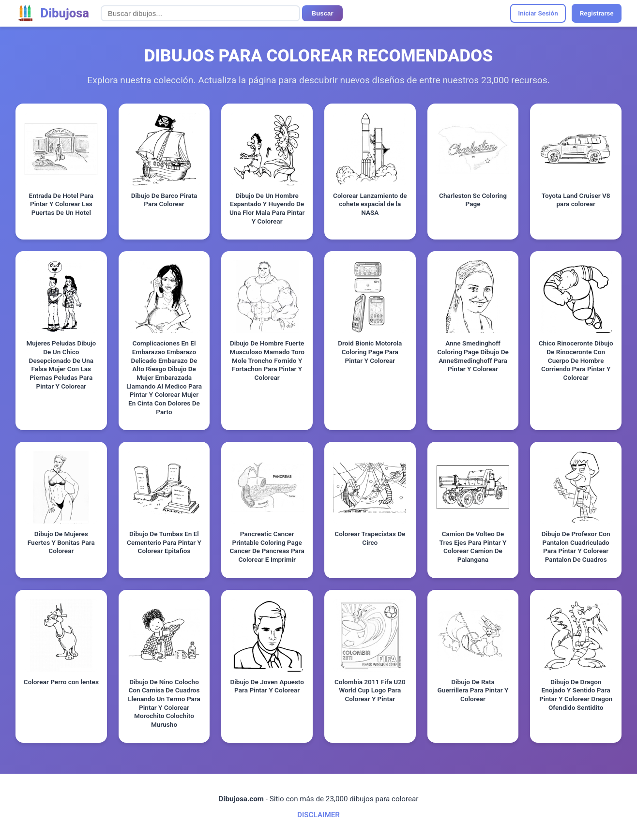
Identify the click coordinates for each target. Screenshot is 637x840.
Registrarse (597, 13)
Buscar (323, 13)
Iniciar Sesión (538, 13)
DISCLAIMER (318, 815)
